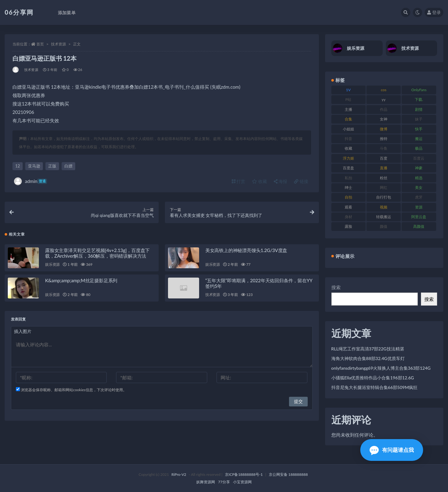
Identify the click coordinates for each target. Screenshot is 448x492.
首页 (40, 44)
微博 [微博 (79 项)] (384, 129)
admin (30, 181)
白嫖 (68, 166)
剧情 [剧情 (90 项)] (419, 109)
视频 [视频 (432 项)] (384, 207)
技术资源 (58, 44)
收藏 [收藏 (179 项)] (348, 148)
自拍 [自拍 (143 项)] (348, 197)
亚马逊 (34, 166)
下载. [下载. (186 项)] (419, 99)
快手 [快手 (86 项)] (419, 129)
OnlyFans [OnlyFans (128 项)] (419, 90)
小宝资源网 (242, 482)
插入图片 (23, 332)
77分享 (224, 482)
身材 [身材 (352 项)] (348, 217)
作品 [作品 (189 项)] (384, 109)
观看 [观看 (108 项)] (348, 207)
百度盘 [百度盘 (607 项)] (348, 168)
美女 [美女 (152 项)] (419, 187)
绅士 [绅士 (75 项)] (348, 187)
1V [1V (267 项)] (348, 90)
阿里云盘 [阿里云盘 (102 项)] (419, 217)
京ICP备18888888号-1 (244, 474)
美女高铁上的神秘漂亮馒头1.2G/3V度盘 (246, 251)
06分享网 (19, 12)
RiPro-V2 (179, 474)
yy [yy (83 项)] (384, 99)
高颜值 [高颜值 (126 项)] (419, 226)
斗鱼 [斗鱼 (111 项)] (384, 148)
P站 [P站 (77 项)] (348, 99)
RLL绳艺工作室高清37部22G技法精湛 (368, 349)
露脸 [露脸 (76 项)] (348, 226)
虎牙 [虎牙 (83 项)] (419, 197)
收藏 (259, 181)
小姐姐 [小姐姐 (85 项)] (348, 129)
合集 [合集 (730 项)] (348, 119)
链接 (301, 181)
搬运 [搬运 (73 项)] (419, 139)
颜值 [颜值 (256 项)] (384, 226)
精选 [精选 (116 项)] (419, 178)
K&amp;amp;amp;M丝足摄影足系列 (81, 281)
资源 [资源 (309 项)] (419, 207)
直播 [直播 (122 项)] (384, 168)
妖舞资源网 (206, 482)
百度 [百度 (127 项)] (384, 158)
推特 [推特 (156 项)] (384, 139)
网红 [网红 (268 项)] (384, 187)
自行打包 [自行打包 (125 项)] (384, 197)
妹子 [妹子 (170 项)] (419, 119)
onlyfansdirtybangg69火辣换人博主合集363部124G (381, 368)
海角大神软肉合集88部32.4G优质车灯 (368, 358)
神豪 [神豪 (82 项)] (419, 168)
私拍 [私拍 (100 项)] (348, 178)
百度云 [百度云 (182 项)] (419, 158)
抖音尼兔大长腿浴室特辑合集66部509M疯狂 (375, 387)
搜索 (336, 287)
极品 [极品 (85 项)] (419, 148)
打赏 (239, 181)
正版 (52, 166)
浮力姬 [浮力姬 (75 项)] (348, 158)
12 (18, 166)
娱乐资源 (52, 265)
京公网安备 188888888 (288, 474)
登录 (434, 12)
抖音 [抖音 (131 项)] (348, 139)
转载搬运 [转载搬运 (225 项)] (384, 217)
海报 (281, 181)
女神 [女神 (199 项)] (384, 119)
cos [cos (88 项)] (384, 90)
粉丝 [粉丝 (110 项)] (384, 178)
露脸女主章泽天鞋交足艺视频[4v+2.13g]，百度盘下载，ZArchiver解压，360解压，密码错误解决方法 (97, 253)
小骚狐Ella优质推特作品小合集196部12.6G (373, 378)
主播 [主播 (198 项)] (348, 109)
